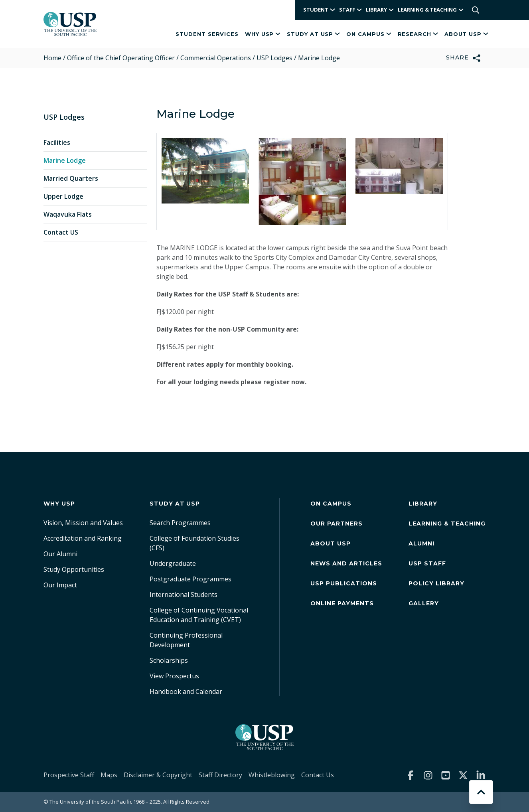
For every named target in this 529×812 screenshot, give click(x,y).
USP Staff (427, 563)
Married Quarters (71, 178)
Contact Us (318, 775)
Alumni (421, 543)
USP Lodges (274, 58)
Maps (109, 775)
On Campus (369, 34)
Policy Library (436, 583)
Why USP (263, 34)
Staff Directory (220, 775)
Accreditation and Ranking (83, 538)
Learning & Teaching (447, 524)
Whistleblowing (272, 775)
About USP (466, 34)
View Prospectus (174, 676)
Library (423, 504)
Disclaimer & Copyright (158, 775)
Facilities (57, 142)
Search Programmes (180, 523)
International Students (184, 595)
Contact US (61, 232)
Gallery (424, 603)
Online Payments (342, 603)
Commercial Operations (216, 58)
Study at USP (313, 34)
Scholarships (169, 660)
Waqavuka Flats (68, 214)
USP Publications (344, 583)
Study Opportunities (74, 569)
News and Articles (346, 563)
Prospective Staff (69, 775)
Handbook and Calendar (186, 691)
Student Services (207, 34)
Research (418, 34)
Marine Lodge (65, 160)
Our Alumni (60, 554)
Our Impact (60, 585)
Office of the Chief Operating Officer (121, 58)
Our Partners (337, 524)
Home (52, 58)
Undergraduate (173, 563)
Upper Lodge (63, 196)
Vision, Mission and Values (83, 523)
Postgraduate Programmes (190, 579)
